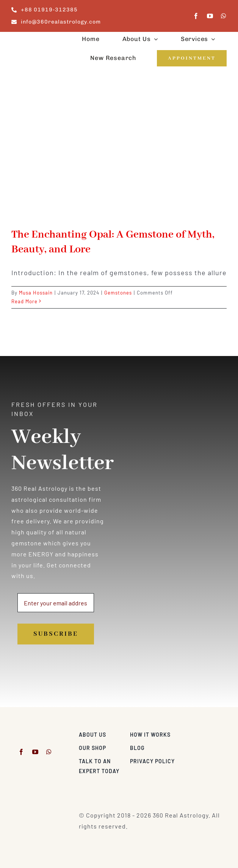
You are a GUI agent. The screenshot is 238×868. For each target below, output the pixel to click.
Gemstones (118, 293)
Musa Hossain (36, 293)
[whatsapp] (224, 16)
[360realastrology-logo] (35, 40)
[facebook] (196, 16)
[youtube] (210, 16)
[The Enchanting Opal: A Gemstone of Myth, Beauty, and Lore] (119, 154)
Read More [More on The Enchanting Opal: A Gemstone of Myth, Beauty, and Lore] (24, 301)
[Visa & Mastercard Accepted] (204, 733)
